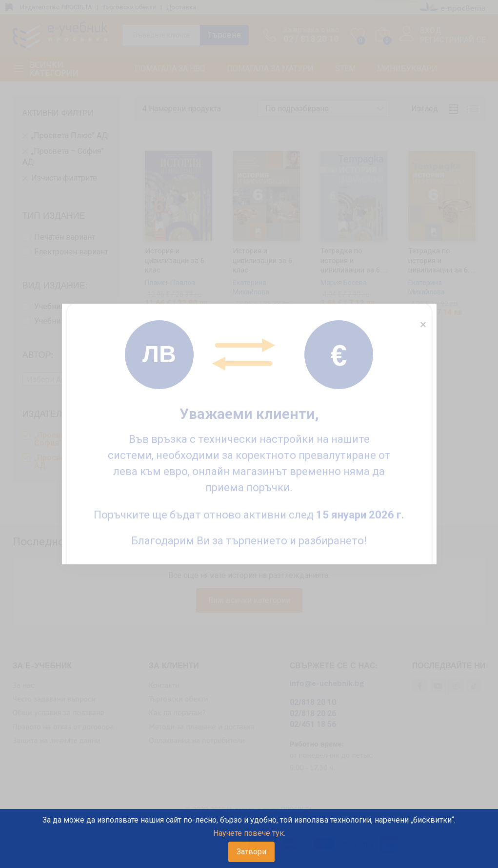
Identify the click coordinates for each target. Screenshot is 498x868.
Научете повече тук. (249, 833)
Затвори (251, 852)
